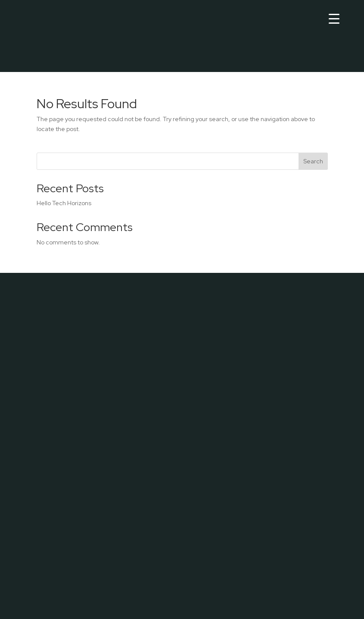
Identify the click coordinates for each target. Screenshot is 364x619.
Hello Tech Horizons (64, 203)
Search (313, 161)
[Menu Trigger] (334, 18)
